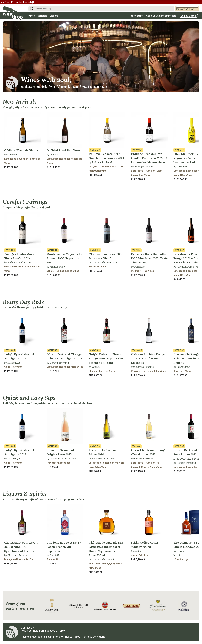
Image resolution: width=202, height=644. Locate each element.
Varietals (42, 16)
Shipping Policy (53, 637)
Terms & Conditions (94, 637)
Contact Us (27, 628)
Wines (32, 16)
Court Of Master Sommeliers (161, 16)
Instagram (39, 631)
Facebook (51, 631)
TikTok (61, 631)
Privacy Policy (72, 637)
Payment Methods (31, 637)
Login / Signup (188, 16)
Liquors (54, 16)
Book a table (137, 16)
